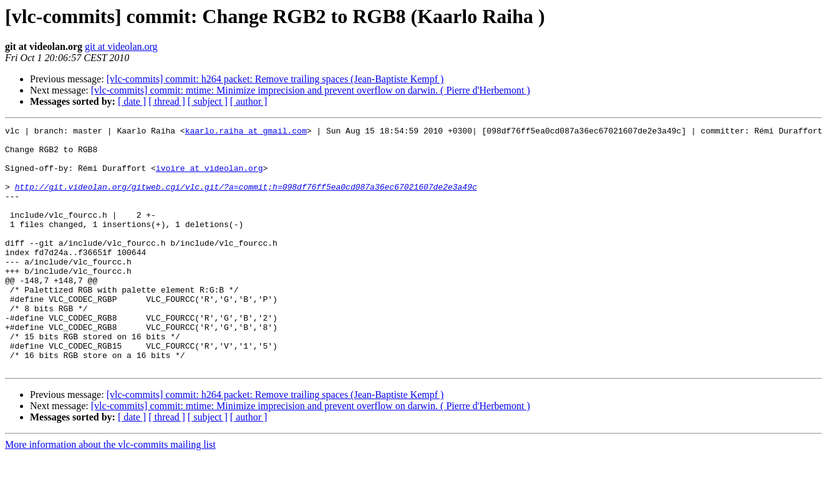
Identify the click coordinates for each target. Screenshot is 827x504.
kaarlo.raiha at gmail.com (246, 132)
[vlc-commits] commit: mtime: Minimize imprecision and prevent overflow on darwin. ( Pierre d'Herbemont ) (311, 90)
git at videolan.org (121, 46)
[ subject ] (208, 101)
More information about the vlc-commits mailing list (110, 493)
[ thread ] (167, 101)
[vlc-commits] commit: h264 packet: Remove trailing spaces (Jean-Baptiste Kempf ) (275, 79)
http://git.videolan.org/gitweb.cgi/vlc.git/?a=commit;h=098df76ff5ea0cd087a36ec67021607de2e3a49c (246, 200)
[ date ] (132, 101)
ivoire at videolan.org (210, 177)
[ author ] (249, 101)
